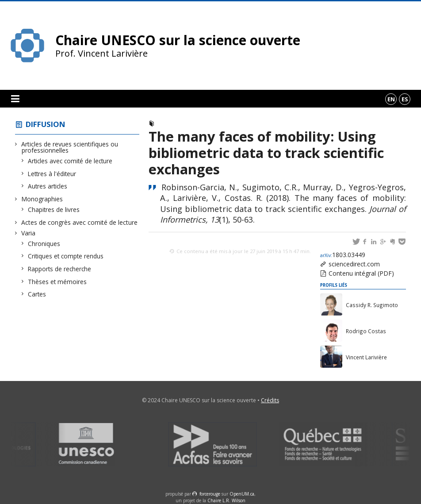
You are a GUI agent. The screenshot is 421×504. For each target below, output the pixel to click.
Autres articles (48, 186)
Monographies (42, 199)
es (405, 99)
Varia (29, 233)
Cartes (37, 294)
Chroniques (44, 244)
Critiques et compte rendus (66, 256)
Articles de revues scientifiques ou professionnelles (70, 147)
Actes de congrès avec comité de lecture (80, 222)
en (391, 99)
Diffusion (46, 124)
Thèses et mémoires (57, 282)
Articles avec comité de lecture (70, 161)
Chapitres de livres (54, 210)
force (210, 494)
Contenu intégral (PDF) (361, 273)
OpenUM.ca (242, 494)
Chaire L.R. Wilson (226, 500)
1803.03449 (343, 255)
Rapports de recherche (60, 269)
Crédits (270, 400)
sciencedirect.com (354, 264)
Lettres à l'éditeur (52, 174)
